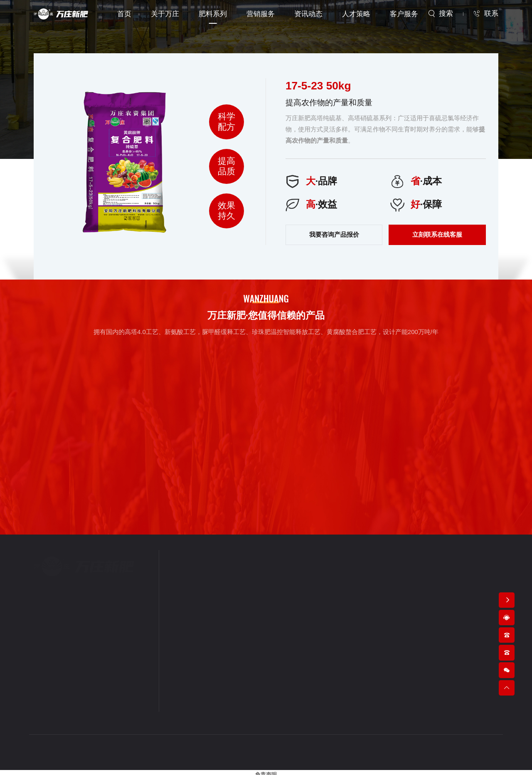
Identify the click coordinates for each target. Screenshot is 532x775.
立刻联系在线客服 (437, 230)
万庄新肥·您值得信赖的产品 (266, 312)
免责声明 (266, 771)
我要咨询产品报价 (334, 230)
